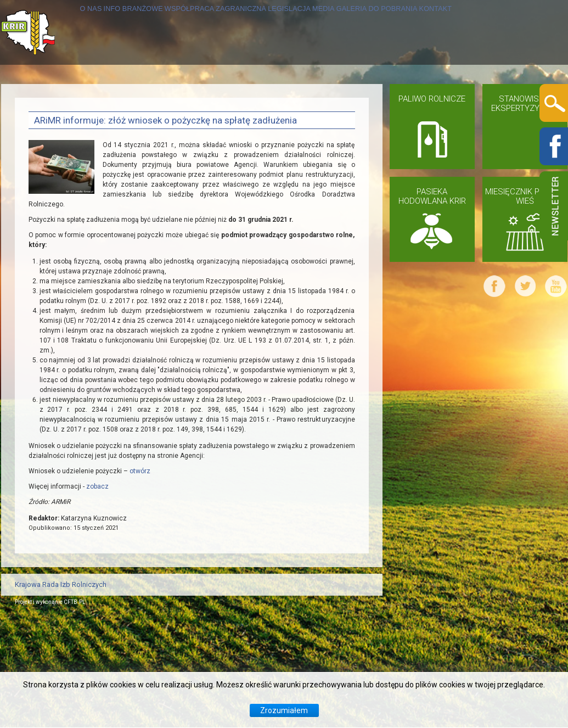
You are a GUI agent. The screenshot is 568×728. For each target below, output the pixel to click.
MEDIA (395, 97)
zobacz (97, 597)
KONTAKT (49, 162)
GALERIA (441, 97)
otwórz (140, 581)
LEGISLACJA (339, 97)
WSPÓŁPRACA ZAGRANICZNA (229, 97)
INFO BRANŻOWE (108, 97)
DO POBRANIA (507, 97)
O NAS (41, 97)
